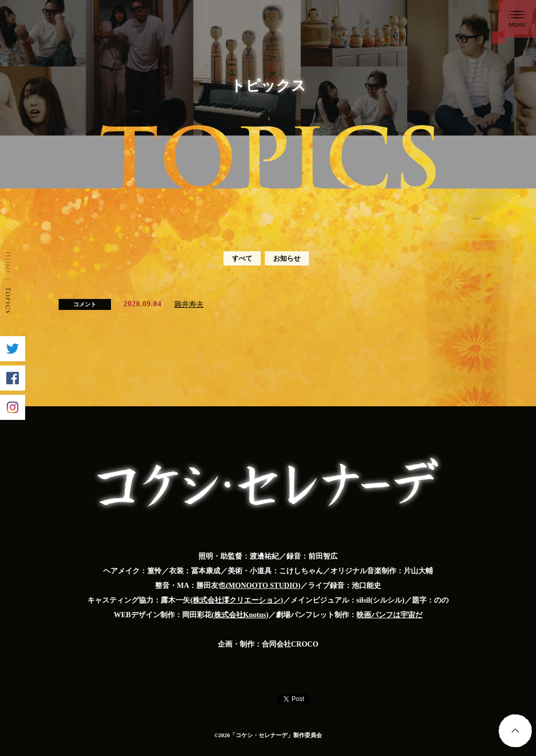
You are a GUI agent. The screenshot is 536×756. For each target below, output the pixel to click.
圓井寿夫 (189, 304)
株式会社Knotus (240, 615)
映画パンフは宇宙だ (389, 615)
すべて (242, 258)
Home (8, 263)
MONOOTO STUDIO (263, 586)
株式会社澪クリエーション (237, 600)
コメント (85, 304)
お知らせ (287, 258)
